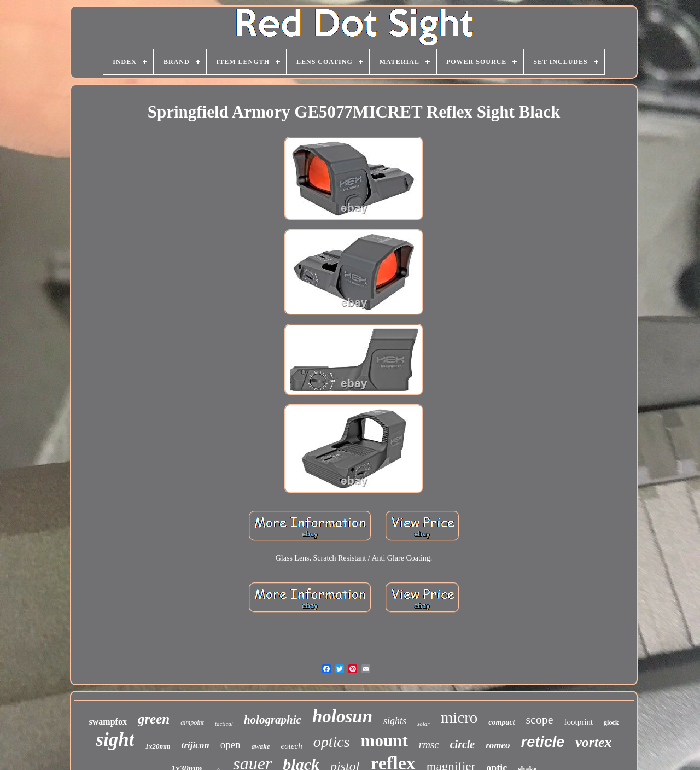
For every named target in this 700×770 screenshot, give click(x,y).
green (154, 719)
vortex (593, 742)
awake (261, 746)
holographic (273, 720)
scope (540, 719)
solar (424, 724)
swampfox (108, 722)
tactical (224, 724)
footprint (579, 722)
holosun (342, 716)
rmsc (429, 745)
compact (501, 722)
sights (395, 721)
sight (115, 740)
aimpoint (192, 722)
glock (611, 722)
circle (463, 744)
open (231, 745)
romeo (498, 745)
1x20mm (157, 746)
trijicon (196, 745)
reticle (543, 742)
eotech (292, 746)
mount (384, 741)
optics (332, 742)
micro (459, 717)
